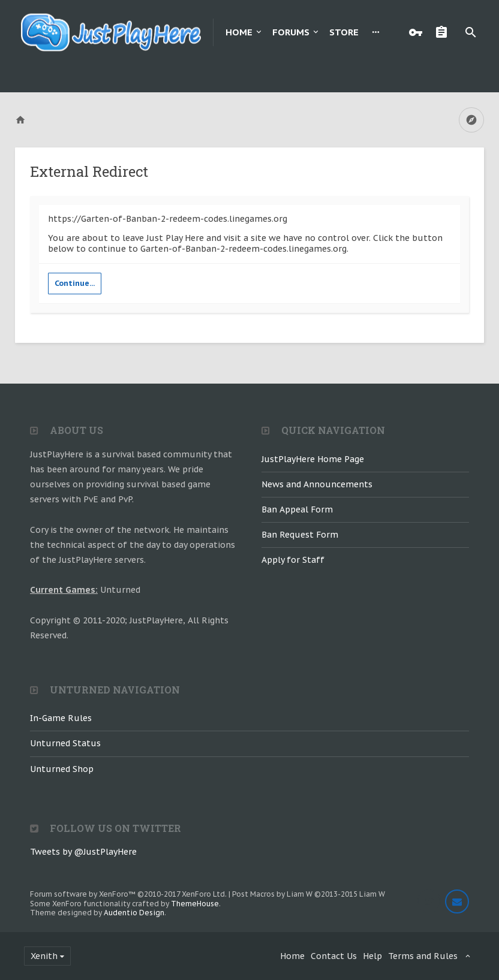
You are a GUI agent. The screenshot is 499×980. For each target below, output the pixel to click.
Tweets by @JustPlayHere (83, 852)
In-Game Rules (61, 718)
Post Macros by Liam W (309, 894)
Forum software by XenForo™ (128, 894)
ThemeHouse (195, 904)
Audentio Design (134, 913)
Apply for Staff (293, 560)
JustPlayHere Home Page (313, 459)
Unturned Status (65, 743)
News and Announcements (317, 484)
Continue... (75, 283)
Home (239, 32)
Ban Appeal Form (297, 509)
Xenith (44, 956)
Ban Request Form (300, 535)
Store (344, 32)
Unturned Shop (62, 769)
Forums (291, 32)
